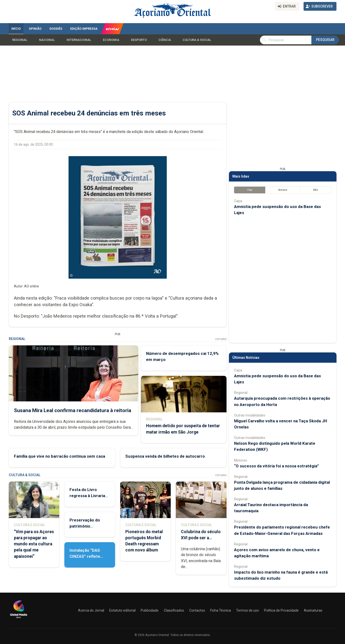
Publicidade (150, 610)
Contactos (197, 610)
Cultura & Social (197, 40)
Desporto (139, 40)
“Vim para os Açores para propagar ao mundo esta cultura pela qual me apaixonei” (34, 544)
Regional (20, 40)
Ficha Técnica (221, 610)
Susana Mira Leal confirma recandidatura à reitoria (73, 410)
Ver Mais (221, 339)
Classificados (174, 610)
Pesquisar (325, 40)
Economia (111, 40)
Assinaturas (313, 610)
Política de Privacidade (281, 610)
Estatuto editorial (122, 610)
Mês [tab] (316, 190)
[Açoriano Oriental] (19, 619)
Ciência (165, 40)
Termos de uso (247, 610)
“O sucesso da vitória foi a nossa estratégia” (276, 466)
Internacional (79, 40)
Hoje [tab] (250, 190)
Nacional (47, 40)
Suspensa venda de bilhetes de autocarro (165, 456)
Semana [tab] (282, 190)
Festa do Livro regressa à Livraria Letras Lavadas (87, 496)
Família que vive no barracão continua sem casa (59, 456)
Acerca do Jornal (91, 610)
